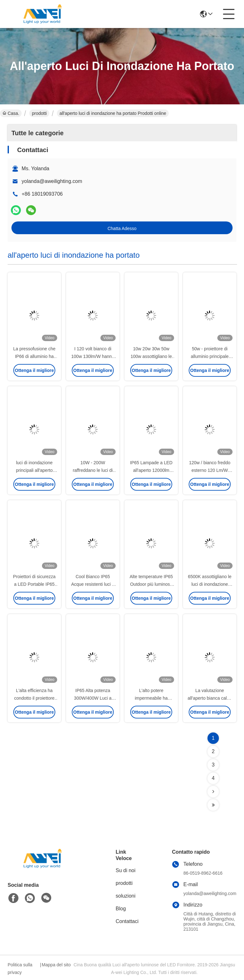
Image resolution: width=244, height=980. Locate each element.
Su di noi (125, 870)
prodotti (39, 113)
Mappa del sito (56, 965)
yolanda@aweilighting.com (52, 181)
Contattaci (127, 921)
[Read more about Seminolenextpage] (213, 792)
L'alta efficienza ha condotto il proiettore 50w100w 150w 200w (34, 698)
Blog (121, 909)
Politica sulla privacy (20, 969)
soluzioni (125, 896)
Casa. (11, 113)
